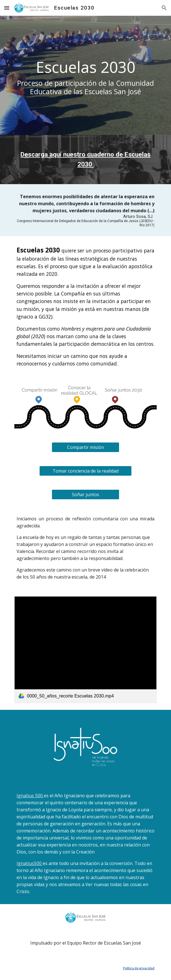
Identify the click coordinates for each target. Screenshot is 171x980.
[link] (85, 650)
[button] (7, 8)
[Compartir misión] (85, 447)
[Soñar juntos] (85, 494)
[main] (85, 75)
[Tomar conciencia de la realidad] (85, 471)
